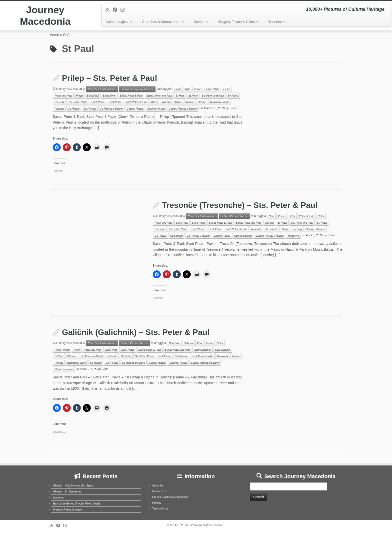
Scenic (201, 22)
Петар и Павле (220, 102)
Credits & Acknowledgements (170, 497)
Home (54, 35)
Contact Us (159, 491)
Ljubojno (58, 497)
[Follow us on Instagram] (124, 10)
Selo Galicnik (223, 350)
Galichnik (174, 343)
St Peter (193, 96)
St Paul (180, 96)
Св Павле (74, 109)
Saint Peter (109, 96)
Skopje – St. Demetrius (67, 491)
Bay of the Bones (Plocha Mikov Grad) (77, 503)
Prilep (79, 96)
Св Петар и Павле (111, 109)
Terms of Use (160, 508)
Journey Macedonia (45, 16)
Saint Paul (93, 96)
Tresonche (272, 229)
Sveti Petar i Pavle (136, 102)
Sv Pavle (233, 96)
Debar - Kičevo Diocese (234, 216)
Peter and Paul (63, 96)
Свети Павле (135, 109)
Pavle (187, 89)
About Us (158, 485)
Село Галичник (64, 369)
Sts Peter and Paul (213, 96)
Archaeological (119, 22)
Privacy (157, 503)
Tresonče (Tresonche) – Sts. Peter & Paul (240, 205)
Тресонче (293, 236)
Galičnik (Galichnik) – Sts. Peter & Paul (136, 332)
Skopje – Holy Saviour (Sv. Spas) (73, 485)
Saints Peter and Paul (159, 96)
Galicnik (188, 343)
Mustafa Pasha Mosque (68, 509)
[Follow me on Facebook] (117, 10)
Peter (227, 89)
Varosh (166, 102)
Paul (177, 89)
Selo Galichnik (203, 350)
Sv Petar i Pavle (78, 102)
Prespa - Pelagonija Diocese (137, 89)
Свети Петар (156, 109)
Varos (154, 102)
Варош (178, 102)
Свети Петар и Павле (183, 109)
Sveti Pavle (98, 102)
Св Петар (90, 109)
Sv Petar (60, 102)
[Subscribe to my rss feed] (109, 10)
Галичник (223, 356)
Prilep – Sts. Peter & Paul (110, 78)
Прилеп (59, 109)
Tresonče (256, 229)
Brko (233, 109)
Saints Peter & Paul (131, 96)
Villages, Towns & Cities (238, 22)
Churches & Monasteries (163, 22)
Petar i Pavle (212, 89)
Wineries (277, 22)
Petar (197, 89)
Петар (202, 102)
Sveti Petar (115, 102)
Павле (190, 102)
